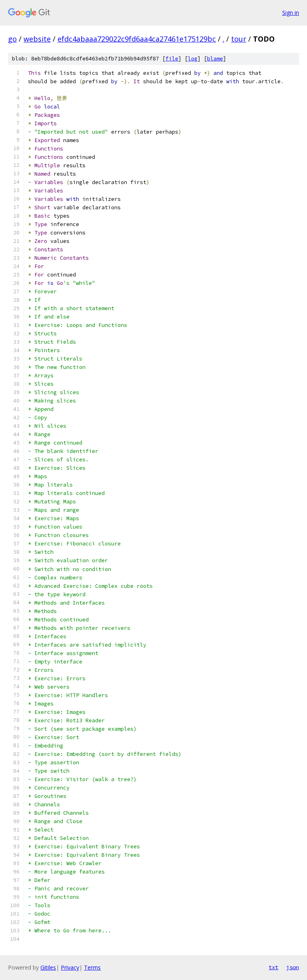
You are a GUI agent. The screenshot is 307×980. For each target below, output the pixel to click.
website (37, 39)
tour (239, 39)
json (293, 967)
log (193, 59)
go (12, 39)
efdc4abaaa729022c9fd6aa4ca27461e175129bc (137, 39)
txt (273, 967)
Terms (92, 967)
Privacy (70, 967)
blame (215, 59)
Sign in (291, 13)
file (172, 59)
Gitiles (48, 967)
